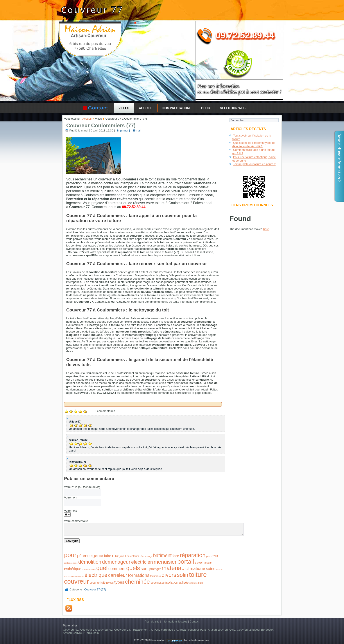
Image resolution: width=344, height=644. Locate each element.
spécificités (158, 583)
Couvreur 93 (122, 630)
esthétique (73, 569)
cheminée (137, 582)
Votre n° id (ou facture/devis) (82, 487)
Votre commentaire (76, 521)
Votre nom (71, 497)
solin (183, 575)
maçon (119, 555)
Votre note (71, 511)
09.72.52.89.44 (245, 35)
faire (108, 556)
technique (156, 576)
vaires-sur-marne (77, 576)
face (176, 556)
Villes (124, 108)
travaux (109, 583)
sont (145, 569)
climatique (195, 568)
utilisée (184, 583)
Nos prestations (177, 108)
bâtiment (162, 555)
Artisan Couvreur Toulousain (81, 633)
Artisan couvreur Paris (192, 630)
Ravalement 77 (142, 630)
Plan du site (152, 622)
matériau (173, 568)
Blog (206, 108)
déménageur (116, 562)
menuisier (165, 562)
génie (98, 556)
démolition (90, 562)
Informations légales (174, 622)
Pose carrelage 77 (165, 630)
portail (186, 562)
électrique (96, 575)
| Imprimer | (123, 130)
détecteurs (133, 556)
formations (139, 575)
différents (193, 583)
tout (215, 556)
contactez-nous (71, 563)
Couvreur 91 (71, 630)
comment (117, 569)
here (266, 229)
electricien (142, 562)
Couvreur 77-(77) (95, 589)
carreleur (118, 575)
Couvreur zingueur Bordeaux (255, 630)
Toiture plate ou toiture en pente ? (254, 164)
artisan (208, 563)
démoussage (146, 556)
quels (133, 568)
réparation (193, 555)
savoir (199, 562)
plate (201, 583)
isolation (172, 582)
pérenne (84, 556)
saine (211, 569)
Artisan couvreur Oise (222, 630)
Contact (194, 622)
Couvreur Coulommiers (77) (101, 125)
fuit (103, 582)
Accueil (146, 108)
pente (209, 556)
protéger (155, 569)
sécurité (95, 583)
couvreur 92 (105, 630)
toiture (198, 575)
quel (102, 568)
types (119, 582)
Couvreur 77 (92, 10)
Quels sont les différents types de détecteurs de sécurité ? (254, 145)
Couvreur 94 (88, 630)
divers (169, 575)
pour (70, 555)
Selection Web (233, 108)
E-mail (137, 130)
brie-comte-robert (89, 569)
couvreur (76, 581)
